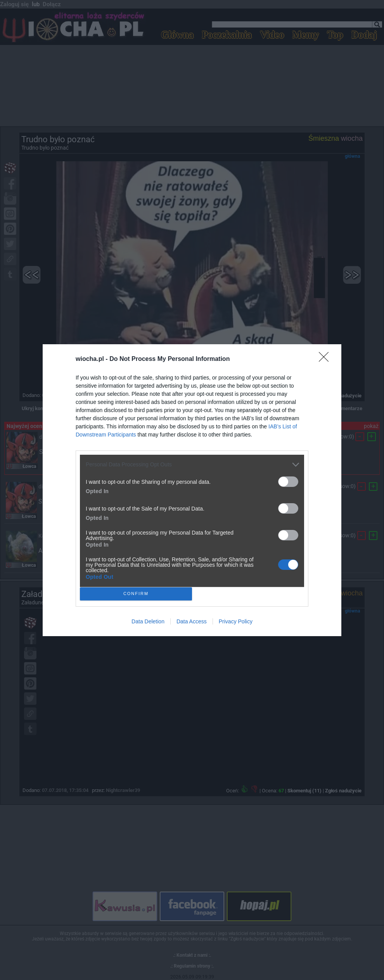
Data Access (192, 621)
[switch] (288, 482)
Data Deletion (148, 621)
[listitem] (192, 465)
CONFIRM (136, 594)
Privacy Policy (236, 621)
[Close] (326, 359)
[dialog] (192, 490)
